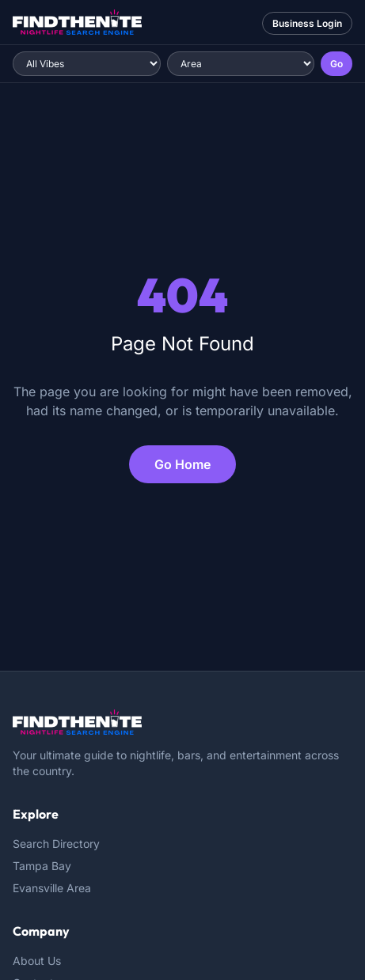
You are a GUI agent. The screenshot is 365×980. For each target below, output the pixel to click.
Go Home (182, 464)
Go (336, 64)
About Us (37, 961)
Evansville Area (52, 888)
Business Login (307, 23)
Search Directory (56, 844)
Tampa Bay (42, 866)
